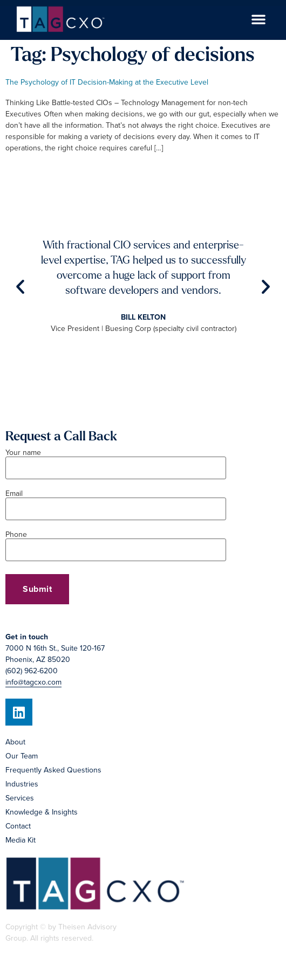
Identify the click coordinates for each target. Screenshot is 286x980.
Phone (116, 543)
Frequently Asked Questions (53, 770)
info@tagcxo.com (33, 682)
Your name (116, 461)
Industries (22, 784)
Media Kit (21, 840)
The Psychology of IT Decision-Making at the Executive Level (107, 82)
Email (116, 502)
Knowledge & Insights (42, 812)
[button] (258, 19)
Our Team (22, 756)
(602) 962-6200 (32, 671)
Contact (18, 826)
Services (20, 798)
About (15, 742)
